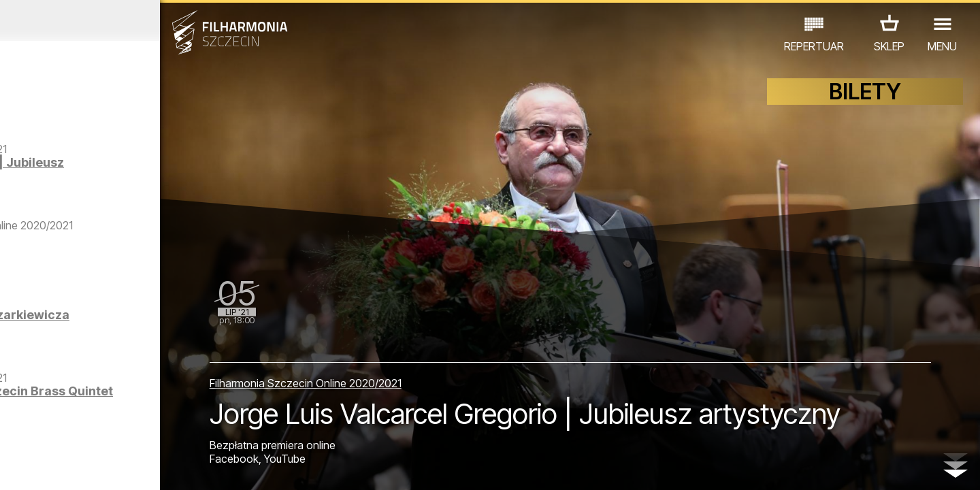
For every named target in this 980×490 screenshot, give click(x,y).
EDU (106, 430)
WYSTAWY (158, 430)
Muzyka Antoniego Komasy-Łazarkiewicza (151, 346)
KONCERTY (52, 430)
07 (134, 467)
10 (193, 467)
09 (174, 467)
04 (75, 467)
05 (94, 467)
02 (34, 467)
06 (114, 467)
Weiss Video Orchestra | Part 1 (154, 278)
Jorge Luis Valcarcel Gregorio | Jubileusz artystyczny (143, 190)
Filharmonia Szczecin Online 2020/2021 (394, 340)
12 (233, 467)
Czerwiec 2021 (128, 20)
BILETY (865, 100)
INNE (211, 430)
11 (213, 467)
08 (154, 467)
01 (15, 467)
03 (55, 467)
